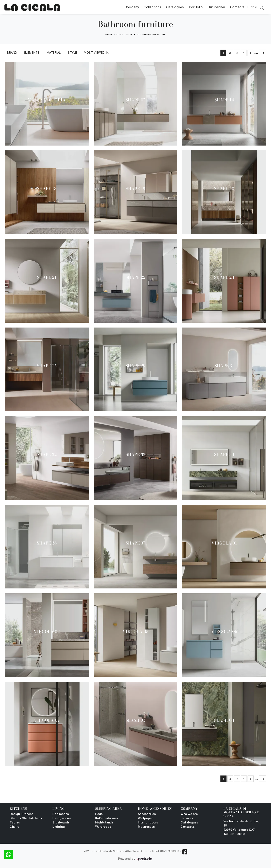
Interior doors (148, 823)
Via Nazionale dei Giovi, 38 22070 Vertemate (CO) (241, 826)
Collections (153, 7)
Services (187, 819)
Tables (15, 823)
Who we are (189, 814)
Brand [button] (12, 53)
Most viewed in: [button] (97, 53)
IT (249, 7)
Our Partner (216, 7)
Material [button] (54, 53)
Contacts (237, 7)
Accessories (147, 814)
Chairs (15, 827)
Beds (99, 814)
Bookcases (61, 814)
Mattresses (146, 827)
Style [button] (72, 53)
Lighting (59, 827)
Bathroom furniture (151, 35)
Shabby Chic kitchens (26, 819)
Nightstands (104, 823)
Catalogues (175, 7)
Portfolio (196, 7)
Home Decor (124, 35)
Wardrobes (103, 827)
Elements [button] (32, 53)
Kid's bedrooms (107, 819)
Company (132, 7)
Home (109, 35)
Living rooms (62, 819)
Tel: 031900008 (234, 834)
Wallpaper (145, 819)
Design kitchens (22, 814)
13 (263, 53)
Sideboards (61, 823)
